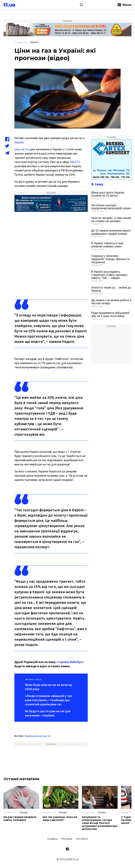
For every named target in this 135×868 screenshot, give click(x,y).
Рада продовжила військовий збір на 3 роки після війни (110, 314)
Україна (29, 736)
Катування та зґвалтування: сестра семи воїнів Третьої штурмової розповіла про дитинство (100, 823)
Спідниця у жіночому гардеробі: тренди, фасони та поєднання (110, 259)
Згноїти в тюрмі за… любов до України (111, 289)
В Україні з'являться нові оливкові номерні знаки (107, 245)
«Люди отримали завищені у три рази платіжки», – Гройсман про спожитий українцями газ (49, 700)
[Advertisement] (111, 346)
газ (49, 736)
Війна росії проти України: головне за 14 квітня (108, 194)
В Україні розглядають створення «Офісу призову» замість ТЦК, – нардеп (109, 275)
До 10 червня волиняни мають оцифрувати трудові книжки (111, 232)
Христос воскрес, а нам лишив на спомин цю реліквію (111, 220)
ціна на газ (40, 736)
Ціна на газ (22, 149)
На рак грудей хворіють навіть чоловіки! (20, 819)
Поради (24, 812)
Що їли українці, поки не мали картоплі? (60, 819)
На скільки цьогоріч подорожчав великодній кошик (111, 207)
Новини (34, 42)
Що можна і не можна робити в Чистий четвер (111, 302)
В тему (97, 184)
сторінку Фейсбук (69, 662)
